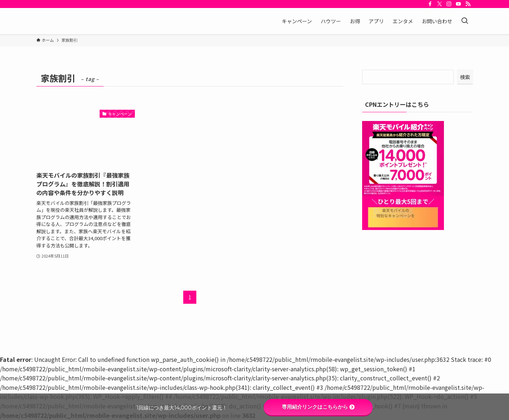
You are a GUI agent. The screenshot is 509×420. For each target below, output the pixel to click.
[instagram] (449, 4)
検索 (465, 77)
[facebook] (430, 4)
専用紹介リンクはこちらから (318, 407)
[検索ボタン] (465, 21)
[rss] (468, 4)
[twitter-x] (440, 4)
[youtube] (458, 4)
